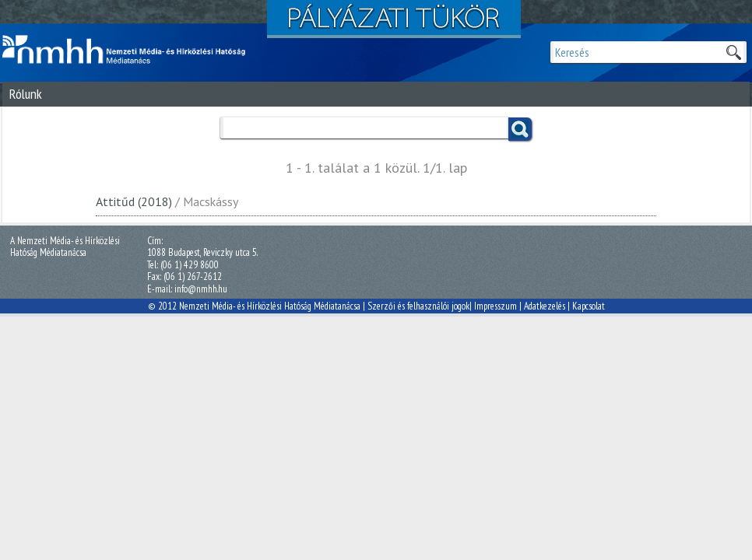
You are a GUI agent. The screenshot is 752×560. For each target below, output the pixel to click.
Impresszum (495, 306)
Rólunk (26, 94)
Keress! (520, 129)
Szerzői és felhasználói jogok (418, 306)
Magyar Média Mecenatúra (131, 50)
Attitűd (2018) (134, 201)
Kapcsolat (589, 306)
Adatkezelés (545, 306)
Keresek (733, 52)
